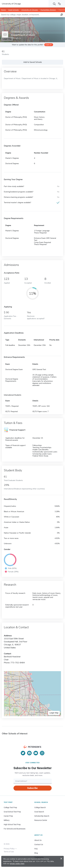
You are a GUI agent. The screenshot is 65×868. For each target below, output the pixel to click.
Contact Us (39, 844)
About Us (38, 840)
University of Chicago (30, 10)
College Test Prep (10, 807)
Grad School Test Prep (12, 812)
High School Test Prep (12, 824)
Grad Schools (13, 10)
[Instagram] (42, 753)
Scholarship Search (42, 816)
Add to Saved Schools (33, 62)
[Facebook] (29, 753)
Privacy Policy (9, 849)
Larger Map (54, 713)
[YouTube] (36, 753)
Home (3, 10)
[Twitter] (23, 753)
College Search (40, 807)
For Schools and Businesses (15, 829)
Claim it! (48, 45)
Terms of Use (9, 852)
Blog (36, 853)
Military (7, 820)
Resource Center (41, 820)
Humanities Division (48, 10)
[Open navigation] (59, 4)
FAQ (36, 849)
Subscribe (32, 788)
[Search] (54, 4)
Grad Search (39, 812)
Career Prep (8, 816)
